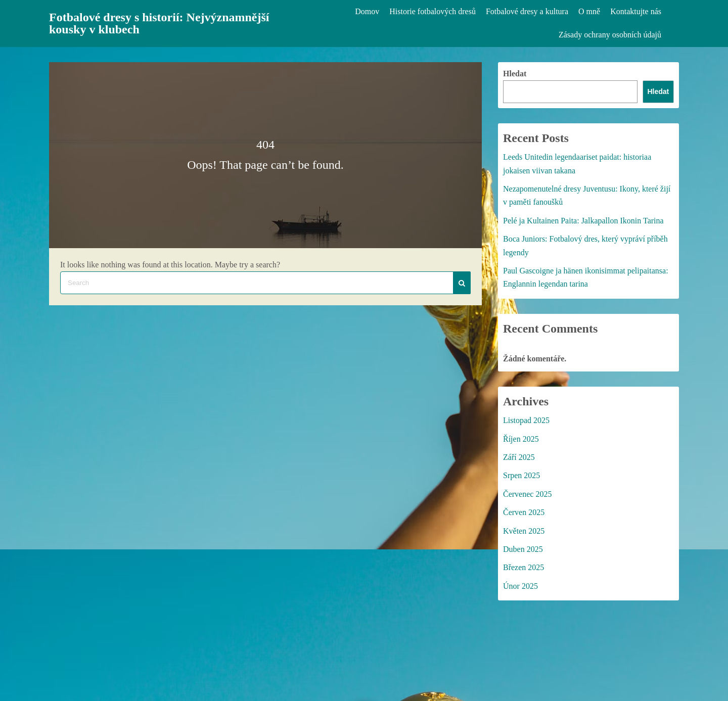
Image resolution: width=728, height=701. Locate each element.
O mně (589, 11)
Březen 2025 (524, 567)
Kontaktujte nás (636, 11)
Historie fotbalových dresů (433, 11)
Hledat (515, 74)
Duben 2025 (523, 549)
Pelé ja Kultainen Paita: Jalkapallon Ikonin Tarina (583, 221)
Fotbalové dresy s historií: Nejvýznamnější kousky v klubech (159, 23)
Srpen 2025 (521, 475)
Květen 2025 (524, 531)
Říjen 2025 (521, 439)
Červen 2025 (524, 512)
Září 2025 (519, 457)
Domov (367, 11)
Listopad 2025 (526, 420)
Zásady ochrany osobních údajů (610, 35)
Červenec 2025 (527, 494)
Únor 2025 (520, 586)
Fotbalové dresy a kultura (527, 11)
